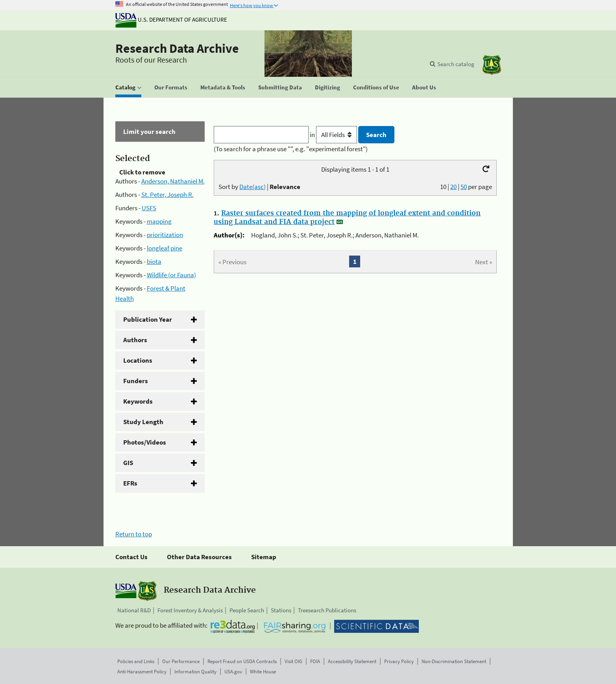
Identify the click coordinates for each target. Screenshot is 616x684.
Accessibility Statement (352, 661)
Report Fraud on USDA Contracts (242, 661)
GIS (128, 463)
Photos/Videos (145, 442)
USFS (149, 208)
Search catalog (456, 64)
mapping (159, 221)
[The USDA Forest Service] (492, 65)
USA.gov (233, 672)
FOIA (315, 661)
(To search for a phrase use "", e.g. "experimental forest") (291, 149)
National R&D (134, 610)
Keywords (138, 401)
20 (453, 187)
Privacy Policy (399, 661)
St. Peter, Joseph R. (167, 195)
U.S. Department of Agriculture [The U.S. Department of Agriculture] (171, 19)
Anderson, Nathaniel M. (173, 181)
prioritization (165, 235)
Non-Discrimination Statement (454, 661)
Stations (281, 610)
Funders (136, 381)
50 (464, 187)
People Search (247, 610)
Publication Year (148, 319)
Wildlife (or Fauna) (171, 275)
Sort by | (259, 187)
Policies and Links (136, 661)
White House (263, 672)
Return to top (134, 534)
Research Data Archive (177, 48)
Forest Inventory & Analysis (190, 610)
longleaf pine (165, 248)
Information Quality (195, 672)
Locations (138, 360)
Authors (135, 340)
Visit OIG (293, 661)
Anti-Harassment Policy (142, 672)
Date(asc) (253, 187)
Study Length (143, 422)
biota (154, 261)
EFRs (130, 483)
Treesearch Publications (327, 610)
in (334, 135)
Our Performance (181, 661)
